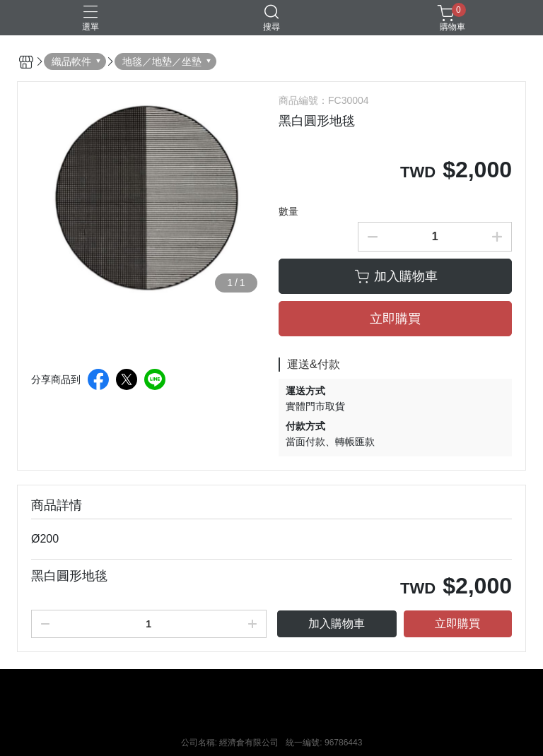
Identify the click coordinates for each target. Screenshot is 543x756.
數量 (288, 211)
